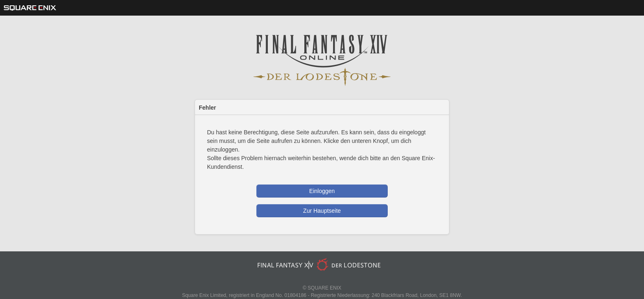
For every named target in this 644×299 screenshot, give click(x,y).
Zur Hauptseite (322, 211)
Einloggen (322, 191)
